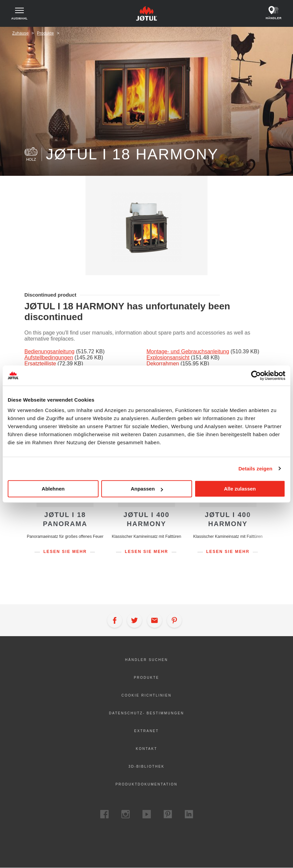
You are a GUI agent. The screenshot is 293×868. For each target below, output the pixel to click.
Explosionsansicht (168, 358)
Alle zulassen (240, 489)
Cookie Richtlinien (146, 695)
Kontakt (146, 749)
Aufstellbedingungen (49, 358)
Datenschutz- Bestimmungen (146, 713)
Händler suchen (146, 660)
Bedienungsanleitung (49, 351)
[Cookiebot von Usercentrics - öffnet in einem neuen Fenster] (256, 375)
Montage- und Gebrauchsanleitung (188, 351)
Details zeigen (255, 469)
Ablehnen (53, 489)
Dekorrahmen (163, 364)
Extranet (146, 731)
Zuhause (20, 33)
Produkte (45, 33)
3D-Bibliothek (146, 767)
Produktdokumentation (146, 784)
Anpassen (147, 489)
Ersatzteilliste (40, 364)
